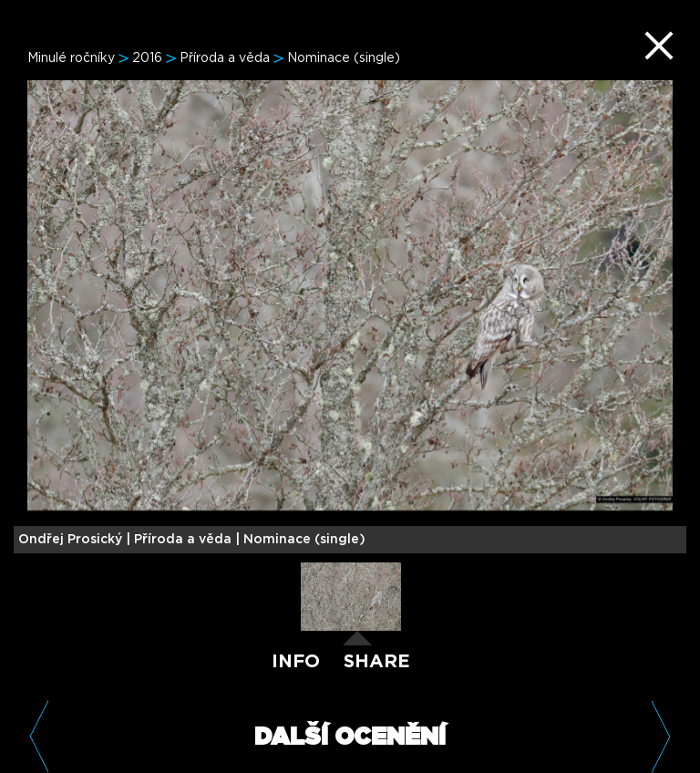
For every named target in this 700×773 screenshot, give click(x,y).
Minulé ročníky (71, 58)
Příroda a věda (225, 58)
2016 (147, 58)
